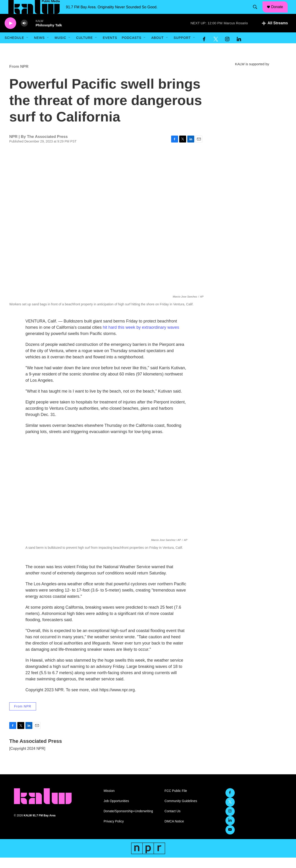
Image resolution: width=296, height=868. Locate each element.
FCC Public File (176, 801)
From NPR (19, 77)
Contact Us (172, 822)
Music (60, 48)
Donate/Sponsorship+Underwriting (128, 822)
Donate (280, 12)
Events (110, 48)
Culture (84, 48)
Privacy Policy (114, 832)
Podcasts (131, 48)
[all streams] (275, 34)
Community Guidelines (181, 811)
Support (182, 48)
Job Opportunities (116, 811)
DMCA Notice (174, 832)
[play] (10, 34)
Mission (109, 801)
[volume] (24, 34)
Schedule (14, 48)
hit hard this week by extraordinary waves (141, 338)
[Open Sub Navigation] (28, 48)
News (39, 48)
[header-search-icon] (257, 12)
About (157, 48)
